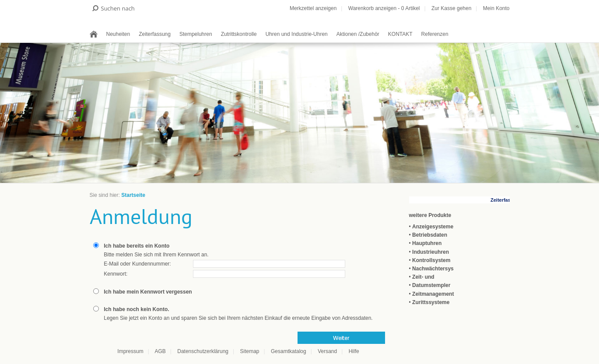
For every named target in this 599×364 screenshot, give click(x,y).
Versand (327, 351)
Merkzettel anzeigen (313, 8)
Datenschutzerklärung (203, 351)
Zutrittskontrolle (239, 34)
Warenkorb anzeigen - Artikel (384, 8)
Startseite (133, 195)
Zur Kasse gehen (451, 8)
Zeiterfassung (155, 34)
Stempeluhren (196, 34)
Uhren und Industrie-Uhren (297, 34)
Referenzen (435, 34)
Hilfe (354, 351)
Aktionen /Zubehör (358, 34)
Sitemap (249, 351)
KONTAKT (400, 34)
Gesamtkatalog (289, 351)
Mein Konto (496, 8)
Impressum (130, 351)
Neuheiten (118, 34)
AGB (160, 351)
